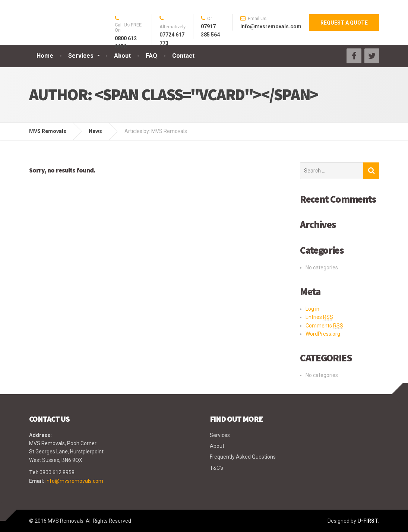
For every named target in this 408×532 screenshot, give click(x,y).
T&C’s (216, 468)
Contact (183, 56)
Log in (312, 309)
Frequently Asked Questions (243, 457)
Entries (319, 317)
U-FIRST (368, 521)
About (122, 56)
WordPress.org (323, 334)
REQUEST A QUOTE (344, 23)
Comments (324, 326)
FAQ (151, 56)
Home (45, 56)
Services (81, 56)
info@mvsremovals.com (74, 481)
